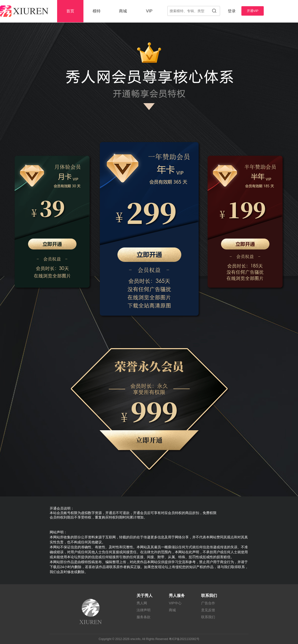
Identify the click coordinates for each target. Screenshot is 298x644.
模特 (97, 11)
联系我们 (208, 617)
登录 (232, 11)
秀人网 (142, 603)
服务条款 (144, 617)
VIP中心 (175, 603)
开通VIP (253, 11)
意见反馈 (208, 610)
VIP (149, 11)
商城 (123, 11)
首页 (70, 11)
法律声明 (144, 610)
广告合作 (208, 603)
